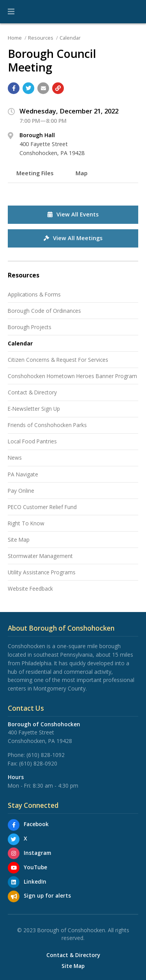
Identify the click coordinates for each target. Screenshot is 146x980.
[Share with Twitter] (28, 88)
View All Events (73, 214)
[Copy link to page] (58, 88)
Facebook (36, 824)
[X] (14, 839)
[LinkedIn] (14, 882)
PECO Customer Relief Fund (42, 507)
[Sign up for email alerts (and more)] (14, 896)
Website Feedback (30, 589)
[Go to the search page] (134, 12)
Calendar (70, 38)
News (15, 458)
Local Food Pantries (32, 441)
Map (82, 173)
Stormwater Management (40, 556)
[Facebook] (14, 825)
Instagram (37, 853)
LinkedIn (35, 881)
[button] (11, 12)
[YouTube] (14, 868)
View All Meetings (73, 238)
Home (15, 38)
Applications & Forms (34, 294)
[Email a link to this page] (43, 88)
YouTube (35, 867)
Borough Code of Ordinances (44, 311)
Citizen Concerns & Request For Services (58, 360)
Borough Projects (30, 327)
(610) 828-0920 (38, 763)
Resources (41, 38)
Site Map (19, 540)
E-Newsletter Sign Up (34, 409)
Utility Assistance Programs (42, 572)
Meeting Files (35, 173)
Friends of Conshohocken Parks (47, 425)
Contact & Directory (32, 392)
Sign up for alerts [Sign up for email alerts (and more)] (47, 895)
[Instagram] (14, 853)
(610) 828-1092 (46, 755)
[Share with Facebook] (14, 88)
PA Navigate (23, 474)
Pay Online (21, 491)
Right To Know (26, 523)
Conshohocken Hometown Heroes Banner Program (72, 376)
